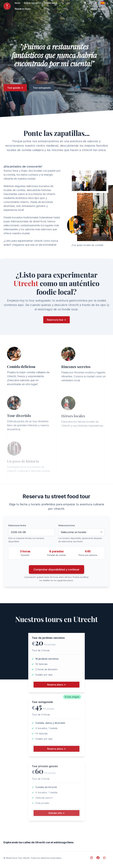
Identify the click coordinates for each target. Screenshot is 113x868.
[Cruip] (7, 6)
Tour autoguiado (42, 88)
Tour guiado (15, 88)
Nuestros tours (23, 9)
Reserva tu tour (57, 320)
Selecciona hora (67, 525)
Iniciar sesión (99, 9)
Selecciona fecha (17, 525)
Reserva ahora (56, 686)
